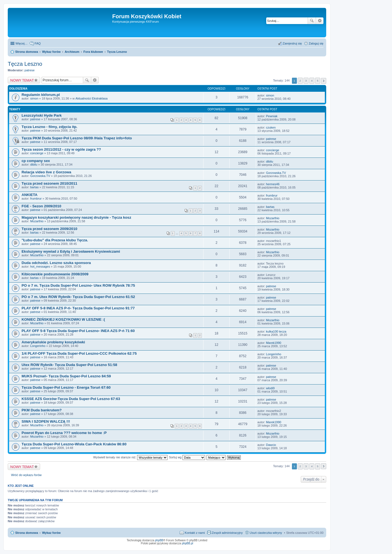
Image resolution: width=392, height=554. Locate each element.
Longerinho (38, 346)
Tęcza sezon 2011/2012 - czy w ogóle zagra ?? (61, 149)
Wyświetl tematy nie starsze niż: (130, 457)
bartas (34, 187)
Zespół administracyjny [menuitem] (227, 533)
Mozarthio (37, 221)
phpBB (159, 540)
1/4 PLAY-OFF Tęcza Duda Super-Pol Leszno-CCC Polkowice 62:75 (79, 353)
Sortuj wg (187, 457)
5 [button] (318, 81)
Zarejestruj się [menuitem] (292, 43)
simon (34, 98)
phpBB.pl (188, 543)
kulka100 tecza (276, 331)
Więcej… (22, 43)
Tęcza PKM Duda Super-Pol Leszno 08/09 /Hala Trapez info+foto (77, 138)
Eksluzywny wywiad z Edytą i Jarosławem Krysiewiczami (71, 251)
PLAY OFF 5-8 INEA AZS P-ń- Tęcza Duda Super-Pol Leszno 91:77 (78, 308)
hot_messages (40, 266)
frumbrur (36, 198)
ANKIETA (30, 195)
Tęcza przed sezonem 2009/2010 (49, 229)
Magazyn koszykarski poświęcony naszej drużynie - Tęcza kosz (76, 217)
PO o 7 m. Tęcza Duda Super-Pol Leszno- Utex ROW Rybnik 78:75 (78, 285)
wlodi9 (270, 388)
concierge (37, 153)
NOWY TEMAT (22, 80)
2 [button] (300, 81)
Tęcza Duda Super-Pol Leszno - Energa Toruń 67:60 (66, 387)
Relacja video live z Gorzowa (46, 172)
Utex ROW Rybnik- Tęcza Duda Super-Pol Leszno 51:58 (69, 365)
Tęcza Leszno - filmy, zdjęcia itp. (49, 127)
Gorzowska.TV (40, 176)
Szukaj (312, 21)
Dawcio (271, 445)
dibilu (34, 164)
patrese (30, 70)
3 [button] (306, 81)
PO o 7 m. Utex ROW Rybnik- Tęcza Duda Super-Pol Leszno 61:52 (78, 297)
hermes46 (273, 184)
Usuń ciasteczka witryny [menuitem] (266, 533)
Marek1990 (274, 343)
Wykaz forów (51, 533)
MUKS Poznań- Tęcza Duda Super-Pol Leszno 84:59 (66, 376)
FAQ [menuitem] (38, 43)
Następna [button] (324, 81)
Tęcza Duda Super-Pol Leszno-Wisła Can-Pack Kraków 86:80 (74, 444)
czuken (271, 127)
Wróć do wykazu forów (26, 475)
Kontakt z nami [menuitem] (195, 533)
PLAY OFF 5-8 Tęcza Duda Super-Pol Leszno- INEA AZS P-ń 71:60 (78, 331)
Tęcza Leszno (25, 64)
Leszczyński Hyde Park (42, 115)
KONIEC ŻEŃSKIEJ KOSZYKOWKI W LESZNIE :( (63, 319)
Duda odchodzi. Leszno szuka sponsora (56, 263)
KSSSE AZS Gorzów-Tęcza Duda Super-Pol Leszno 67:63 (71, 399)
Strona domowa (27, 533)
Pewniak (272, 116)
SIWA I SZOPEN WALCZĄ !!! (46, 421)
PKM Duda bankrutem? (42, 410)
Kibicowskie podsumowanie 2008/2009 (55, 274)
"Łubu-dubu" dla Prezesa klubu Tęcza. (55, 240)
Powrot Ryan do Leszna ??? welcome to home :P (64, 433)
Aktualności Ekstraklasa (92, 98)
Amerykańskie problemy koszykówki (53, 342)
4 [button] (312, 81)
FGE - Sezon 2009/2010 (41, 206)
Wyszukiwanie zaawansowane (320, 21)
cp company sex (36, 161)
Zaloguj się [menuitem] (316, 43)
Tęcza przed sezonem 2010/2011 (49, 183)
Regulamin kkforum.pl (41, 95)
